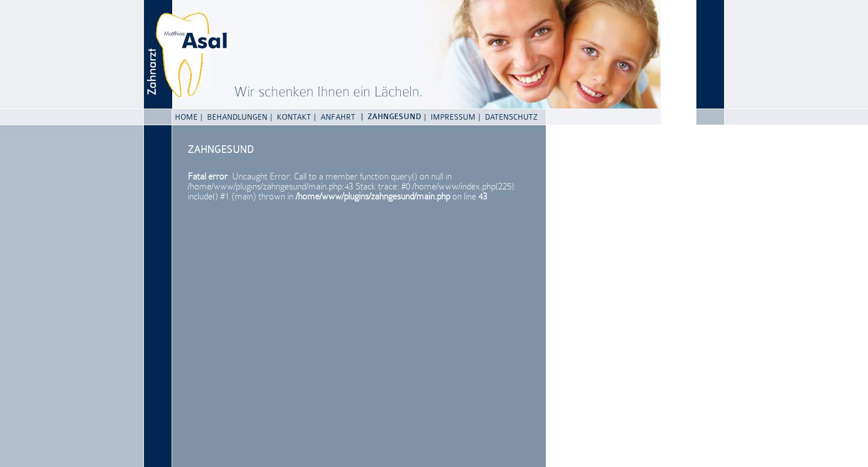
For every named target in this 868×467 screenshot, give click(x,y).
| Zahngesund (391, 117)
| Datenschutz (508, 117)
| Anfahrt (335, 117)
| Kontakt (291, 117)
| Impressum (450, 117)
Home (186, 117)
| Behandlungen (234, 117)
